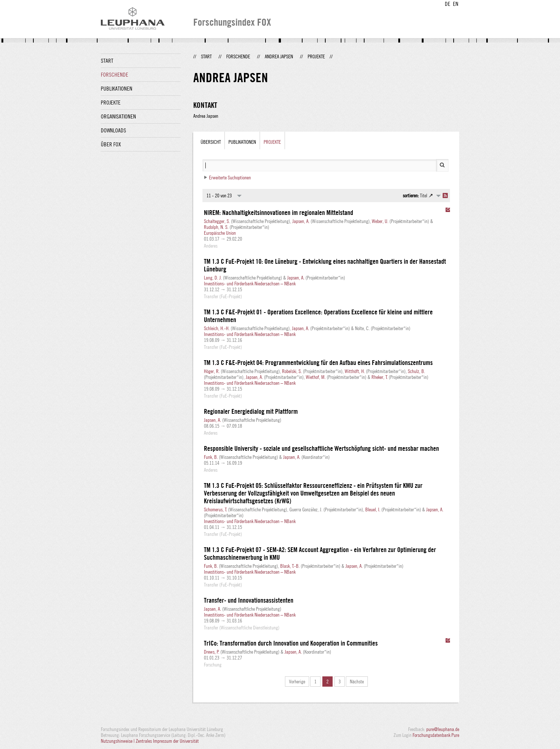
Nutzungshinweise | (118, 741)
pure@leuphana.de (443, 729)
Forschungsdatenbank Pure (436, 735)
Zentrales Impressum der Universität (167, 741)
